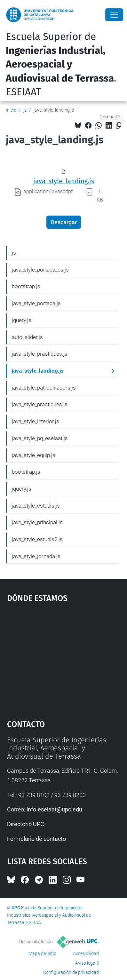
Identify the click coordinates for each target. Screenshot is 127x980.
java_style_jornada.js (36, 556)
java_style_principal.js (37, 522)
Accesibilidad (86, 953)
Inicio (11, 110)
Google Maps (64, 658)
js (25, 110)
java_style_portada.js (36, 303)
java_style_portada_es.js (40, 270)
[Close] (114, 15)
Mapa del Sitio (42, 953)
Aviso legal (86, 963)
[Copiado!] (119, 126)
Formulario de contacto (36, 839)
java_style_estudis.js (36, 506)
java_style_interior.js (36, 421)
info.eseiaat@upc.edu (54, 809)
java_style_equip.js (34, 455)
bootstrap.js (26, 286)
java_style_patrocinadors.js (44, 388)
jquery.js (22, 320)
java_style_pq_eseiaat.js (40, 438)
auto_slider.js (27, 337)
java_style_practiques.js (40, 354)
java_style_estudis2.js (37, 539)
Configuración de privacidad (71, 972)
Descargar (64, 222)
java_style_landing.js (64, 181)
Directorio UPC (26, 824)
